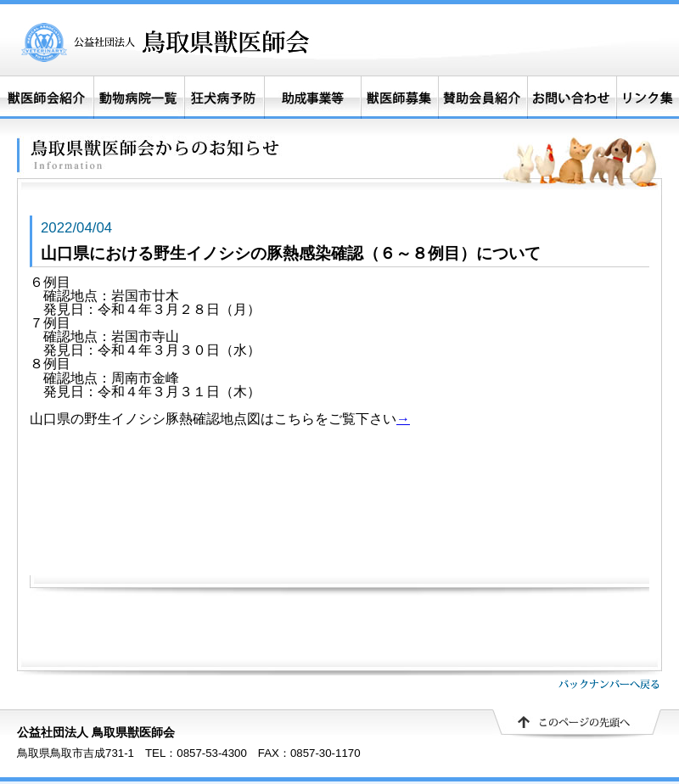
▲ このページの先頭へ (577, 725)
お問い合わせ (572, 98)
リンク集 (648, 98)
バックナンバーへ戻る (609, 684)
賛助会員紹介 (483, 98)
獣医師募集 (400, 98)
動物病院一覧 (138, 98)
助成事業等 (312, 98)
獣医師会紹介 (47, 98)
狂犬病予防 (224, 98)
